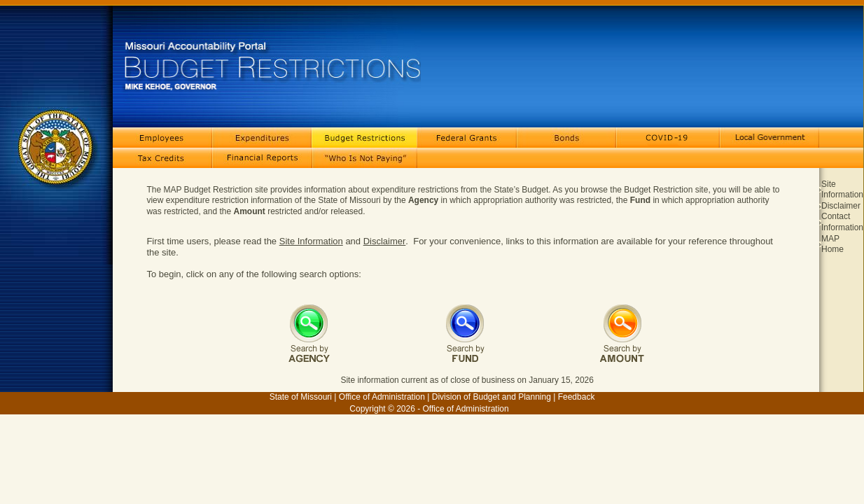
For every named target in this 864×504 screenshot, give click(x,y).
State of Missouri (301, 397)
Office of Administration (382, 397)
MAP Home (832, 244)
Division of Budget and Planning (492, 397)
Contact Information (842, 222)
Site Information (311, 241)
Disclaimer (385, 241)
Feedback (577, 397)
